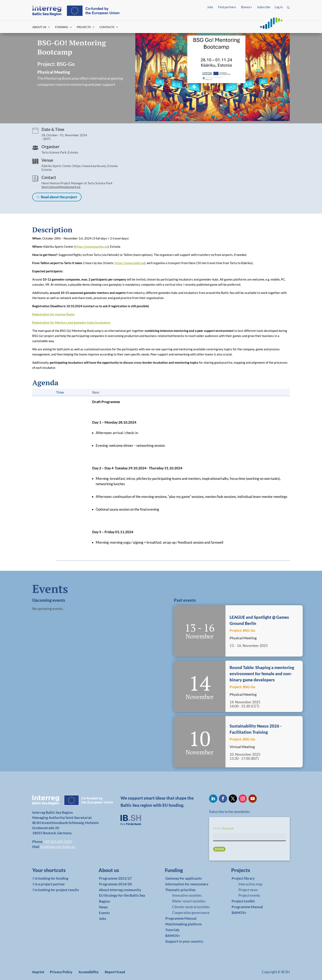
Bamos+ (247, 7)
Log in (279, 7)
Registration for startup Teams (53, 314)
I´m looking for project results (56, 890)
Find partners (227, 7)
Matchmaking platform (183, 924)
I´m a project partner (49, 884)
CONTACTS (107, 27)
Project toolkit (243, 901)
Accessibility (89, 972)
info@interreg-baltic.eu (58, 847)
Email (223, 828)
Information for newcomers (187, 884)
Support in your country (184, 941)
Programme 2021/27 (115, 878)
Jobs (210, 7)
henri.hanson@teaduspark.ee (61, 187)
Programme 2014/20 (115, 884)
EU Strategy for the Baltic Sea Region (122, 898)
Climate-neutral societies (191, 907)
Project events (249, 895)
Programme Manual (181, 918)
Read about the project (59, 197)
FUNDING (62, 27)
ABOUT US (39, 27)
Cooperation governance (191, 913)
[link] (56, 871)
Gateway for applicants (183, 878)
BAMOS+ (173, 936)
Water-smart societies (189, 901)
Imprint (38, 972)
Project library (243, 878)
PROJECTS (84, 27)
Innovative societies (187, 895)
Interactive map (250, 884)
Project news (248, 890)
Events (104, 913)
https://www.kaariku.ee (91, 246)
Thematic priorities (180, 890)
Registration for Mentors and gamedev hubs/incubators (71, 322)
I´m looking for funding (51, 878)
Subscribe (264, 7)
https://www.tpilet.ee (130, 263)
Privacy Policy (61, 972)
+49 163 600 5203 (57, 842)
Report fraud (115, 972)
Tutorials (172, 930)
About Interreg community (120, 890)
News (103, 907)
